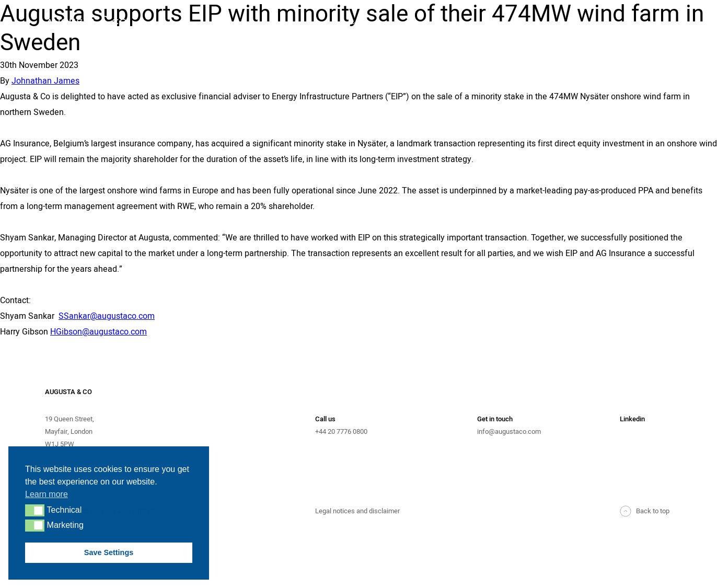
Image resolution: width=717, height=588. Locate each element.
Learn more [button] (47, 494)
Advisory (331, 24)
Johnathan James (45, 81)
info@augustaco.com (509, 431)
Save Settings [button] (109, 552)
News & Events (646, 24)
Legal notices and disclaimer (357, 511)
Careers (635, 55)
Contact (635, 40)
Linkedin (632, 419)
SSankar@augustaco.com (107, 316)
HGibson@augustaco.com (99, 332)
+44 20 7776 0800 (341, 431)
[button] (35, 510)
